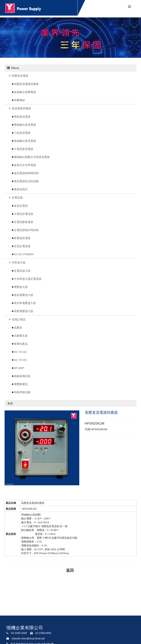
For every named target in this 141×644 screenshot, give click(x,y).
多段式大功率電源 (25, 165)
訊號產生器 (21, 336)
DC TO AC (20, 352)
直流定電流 (21, 206)
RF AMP (19, 368)
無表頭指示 (21, 189)
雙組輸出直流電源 (25, 125)
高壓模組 (19, 100)
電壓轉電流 (21, 384)
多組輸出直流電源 (25, 141)
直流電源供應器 (21, 108)
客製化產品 (21, 344)
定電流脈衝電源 (24, 222)
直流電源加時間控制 (26, 173)
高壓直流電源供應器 (26, 84)
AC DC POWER (24, 254)
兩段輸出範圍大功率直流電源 (32, 157)
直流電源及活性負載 (26, 181)
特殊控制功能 (22, 392)
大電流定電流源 (24, 214)
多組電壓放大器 (24, 295)
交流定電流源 (22, 246)
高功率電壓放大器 (25, 303)
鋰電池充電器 (22, 238)
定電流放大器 (22, 271)
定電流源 (17, 198)
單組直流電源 (22, 117)
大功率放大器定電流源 (28, 279)
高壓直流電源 (20, 76)
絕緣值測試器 (22, 376)
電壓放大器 (21, 287)
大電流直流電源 (24, 149)
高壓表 (18, 328)
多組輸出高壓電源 (25, 92)
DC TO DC (21, 360)
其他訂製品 (19, 319)
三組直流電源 (22, 133)
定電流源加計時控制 (26, 230)
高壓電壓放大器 (24, 311)
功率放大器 (19, 262)
